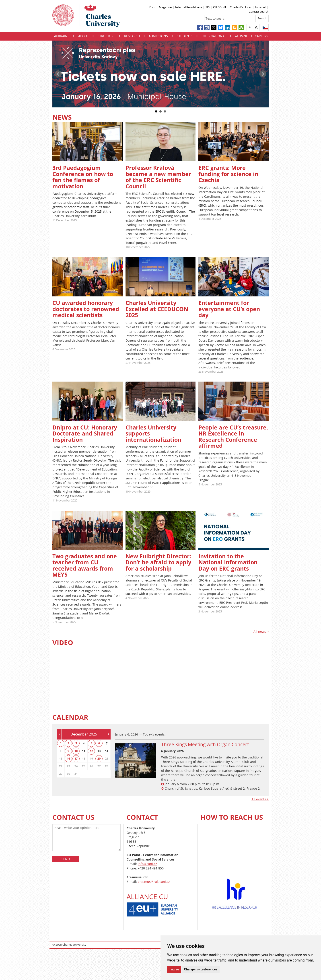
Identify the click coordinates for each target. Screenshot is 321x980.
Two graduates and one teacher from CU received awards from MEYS (85, 565)
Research (132, 36)
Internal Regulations (189, 7)
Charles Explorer (241, 7)
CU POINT (220, 7)
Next (263, 74)
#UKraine (62, 36)
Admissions (158, 36)
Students (185, 36)
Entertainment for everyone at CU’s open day (229, 309)
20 (99, 758)
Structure (106, 36)
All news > (261, 632)
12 (91, 751)
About (83, 36)
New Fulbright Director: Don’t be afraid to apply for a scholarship (158, 562)
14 (107, 751)
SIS (208, 7)
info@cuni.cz (147, 864)
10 (76, 751)
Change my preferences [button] (201, 969)
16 (68, 758)
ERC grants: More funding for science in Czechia (228, 174)
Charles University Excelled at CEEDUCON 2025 (157, 309)
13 (99, 751)
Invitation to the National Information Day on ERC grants (228, 562)
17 (76, 758)
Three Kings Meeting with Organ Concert (205, 744)
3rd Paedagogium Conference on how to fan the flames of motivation (83, 177)
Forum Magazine (160, 7)
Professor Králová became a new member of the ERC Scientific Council (158, 177)
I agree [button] (174, 969)
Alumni (241, 36)
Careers (261, 36)
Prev (58, 74)
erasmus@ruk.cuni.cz (154, 882)
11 (84, 751)
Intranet (260, 7)
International (214, 36)
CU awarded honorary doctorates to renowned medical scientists (86, 309)
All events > (260, 799)
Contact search (259, 12)
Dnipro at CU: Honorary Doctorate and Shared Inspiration (85, 433)
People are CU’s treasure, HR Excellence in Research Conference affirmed (233, 437)
